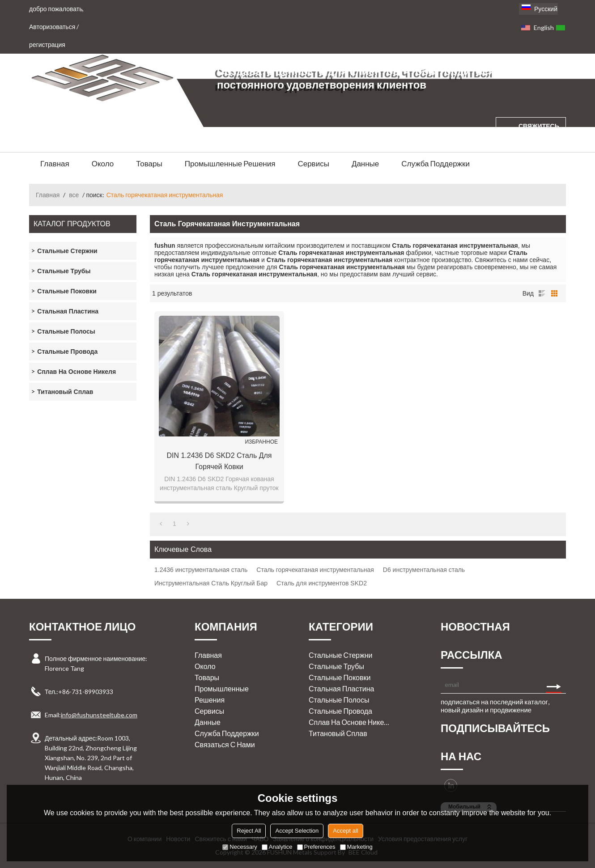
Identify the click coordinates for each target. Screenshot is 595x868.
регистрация (47, 44)
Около (103, 163)
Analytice (277, 847)
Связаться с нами (225, 744)
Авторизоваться (52, 27)
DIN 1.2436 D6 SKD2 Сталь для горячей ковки (219, 461)
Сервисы (313, 163)
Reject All (249, 831)
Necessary (240, 847)
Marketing (356, 847)
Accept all (345, 831)
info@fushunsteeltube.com (99, 715)
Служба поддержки (436, 163)
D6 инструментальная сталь (424, 570)
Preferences (316, 847)
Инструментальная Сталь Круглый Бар (211, 583)
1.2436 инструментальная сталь (201, 570)
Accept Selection (297, 831)
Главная (55, 163)
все (74, 195)
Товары (149, 163)
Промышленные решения (230, 163)
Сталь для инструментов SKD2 (322, 583)
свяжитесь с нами (539, 134)
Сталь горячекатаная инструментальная (315, 570)
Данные (365, 163)
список (542, 293)
